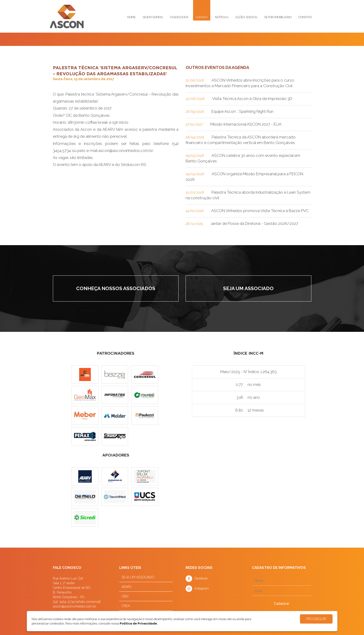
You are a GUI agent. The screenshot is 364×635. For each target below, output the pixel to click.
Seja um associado (248, 288)
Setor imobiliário (278, 17)
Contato (305, 17)
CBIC (125, 596)
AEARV (127, 587)
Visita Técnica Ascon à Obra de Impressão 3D (252, 99)
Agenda (202, 17)
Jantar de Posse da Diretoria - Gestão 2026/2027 (254, 223)
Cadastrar (282, 604)
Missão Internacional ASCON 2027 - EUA (246, 124)
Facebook (201, 578)
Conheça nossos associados (116, 288)
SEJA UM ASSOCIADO (138, 577)
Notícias (222, 17)
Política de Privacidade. (139, 623)
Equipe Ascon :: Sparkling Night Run (242, 111)
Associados (179, 17)
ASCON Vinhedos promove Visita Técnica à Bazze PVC (260, 211)
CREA (126, 606)
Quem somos (153, 17)
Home (131, 17)
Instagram (202, 588)
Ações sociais (246, 17)
